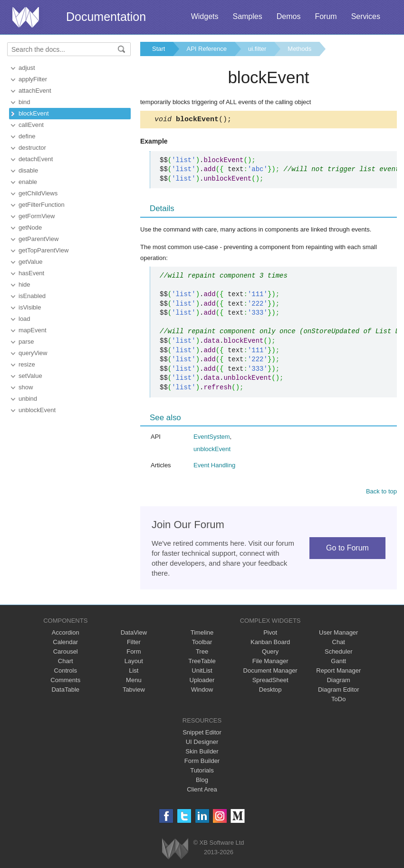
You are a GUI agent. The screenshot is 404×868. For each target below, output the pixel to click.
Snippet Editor (202, 734)
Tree (202, 653)
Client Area (202, 791)
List (134, 672)
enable (28, 182)
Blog (202, 781)
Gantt (338, 662)
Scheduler (339, 653)
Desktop (270, 691)
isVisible (30, 307)
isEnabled (32, 296)
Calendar (65, 643)
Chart (66, 662)
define (27, 136)
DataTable (65, 691)
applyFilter (33, 79)
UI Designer (202, 743)
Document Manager (270, 672)
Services (366, 16)
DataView (134, 634)
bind (24, 102)
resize (27, 364)
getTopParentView (43, 250)
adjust (27, 68)
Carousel (66, 653)
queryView (33, 353)
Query (270, 653)
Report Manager (338, 672)
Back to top (381, 493)
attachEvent (35, 91)
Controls (66, 672)
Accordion (66, 634)
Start (159, 49)
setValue (30, 376)
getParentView (38, 239)
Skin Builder (202, 753)
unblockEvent (37, 410)
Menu (134, 681)
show (26, 387)
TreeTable (202, 662)
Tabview (134, 691)
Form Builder (202, 762)
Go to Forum (347, 549)
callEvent (31, 125)
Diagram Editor (339, 691)
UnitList (202, 672)
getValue (30, 262)
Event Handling (214, 467)
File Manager (270, 662)
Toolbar (202, 643)
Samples (247, 16)
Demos (289, 16)
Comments (65, 681)
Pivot (270, 634)
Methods (299, 49)
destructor (32, 148)
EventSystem (212, 438)
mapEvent (33, 330)
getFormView (37, 216)
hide (24, 285)
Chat (339, 643)
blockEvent (34, 113)
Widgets (205, 16)
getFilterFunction (42, 205)
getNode (30, 227)
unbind (28, 399)
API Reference (207, 49)
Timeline (202, 634)
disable (28, 170)
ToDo (338, 700)
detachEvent (36, 159)
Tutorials (202, 772)
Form (134, 653)
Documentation (106, 17)
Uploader (202, 681)
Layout (134, 662)
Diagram (339, 681)
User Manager (338, 634)
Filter (134, 643)
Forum (326, 16)
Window (202, 691)
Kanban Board (270, 643)
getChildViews (38, 193)
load (24, 319)
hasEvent (31, 273)
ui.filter (257, 49)
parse (26, 342)
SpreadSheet (270, 681)
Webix (175, 850)
